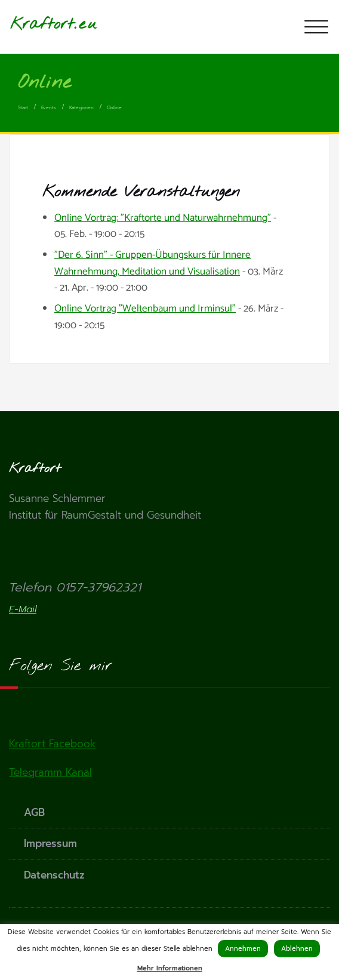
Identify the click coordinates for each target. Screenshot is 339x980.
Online (114, 107)
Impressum (50, 843)
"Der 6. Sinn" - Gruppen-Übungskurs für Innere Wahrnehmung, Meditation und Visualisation (152, 263)
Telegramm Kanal (50, 772)
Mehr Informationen (170, 968)
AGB (34, 812)
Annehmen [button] (243, 949)
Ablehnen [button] (297, 949)
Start (23, 107)
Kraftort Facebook (52, 744)
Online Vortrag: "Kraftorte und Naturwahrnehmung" (163, 218)
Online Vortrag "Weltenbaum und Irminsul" (145, 309)
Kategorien (81, 107)
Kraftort (42, 24)
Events (49, 107)
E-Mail (23, 609)
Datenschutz (54, 875)
